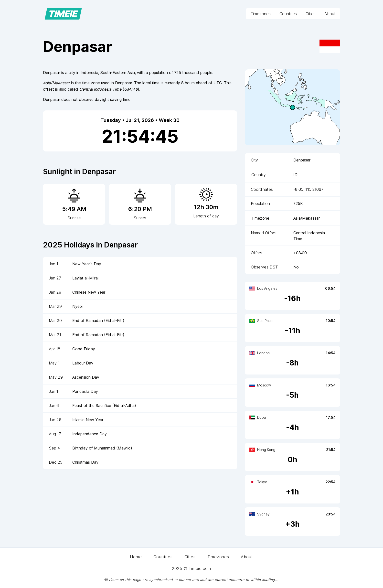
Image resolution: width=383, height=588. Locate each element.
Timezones (261, 14)
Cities (311, 14)
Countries (288, 14)
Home (136, 557)
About (330, 14)
